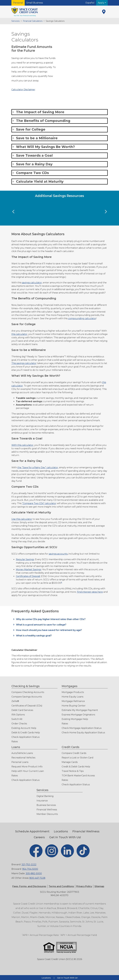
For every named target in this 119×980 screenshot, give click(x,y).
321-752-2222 (29, 865)
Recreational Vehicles (23, 758)
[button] (61, 886)
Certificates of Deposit (28, 576)
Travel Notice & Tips (73, 771)
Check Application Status (25, 737)
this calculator (19, 334)
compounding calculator (82, 318)
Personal (18, 3)
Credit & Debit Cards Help (76, 767)
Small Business (35, 3)
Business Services (46, 805)
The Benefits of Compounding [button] (43, 121)
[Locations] (104, 12)
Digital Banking (45, 796)
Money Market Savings (29, 569)
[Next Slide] (106, 212)
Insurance (42, 801)
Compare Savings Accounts (27, 697)
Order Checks (19, 724)
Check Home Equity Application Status (83, 733)
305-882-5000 (34, 873)
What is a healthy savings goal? (34, 636)
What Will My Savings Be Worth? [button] (45, 147)
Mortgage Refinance (73, 701)
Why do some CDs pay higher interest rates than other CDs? (51, 619)
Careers (39, 837)
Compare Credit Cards (74, 753)
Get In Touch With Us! (65, 837)
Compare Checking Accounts (28, 692)
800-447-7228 (37, 878)
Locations (61, 831)
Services (15, 21)
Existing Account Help (24, 728)
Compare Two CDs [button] (32, 173)
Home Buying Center (74, 706)
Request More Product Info (27, 767)
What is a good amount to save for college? (41, 625)
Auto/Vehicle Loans (22, 753)
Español (90, 3)
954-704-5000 (30, 869)
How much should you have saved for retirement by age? (49, 630)
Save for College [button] (31, 129)
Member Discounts (47, 814)
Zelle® (15, 701)
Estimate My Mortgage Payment (80, 710)
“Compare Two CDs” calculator (39, 503)
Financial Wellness (47, 810)
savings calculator (32, 283)
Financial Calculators (33, 21)
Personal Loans (20, 762)
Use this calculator (22, 519)
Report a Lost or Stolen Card (77, 758)
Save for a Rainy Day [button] (34, 164)
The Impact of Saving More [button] (40, 112)
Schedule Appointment (32, 831)
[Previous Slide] (13, 212)
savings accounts (58, 554)
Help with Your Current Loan (28, 771)
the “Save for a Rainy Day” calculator (38, 468)
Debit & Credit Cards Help (26, 733)
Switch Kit (17, 719)
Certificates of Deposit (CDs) (27, 706)
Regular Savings (25, 559)
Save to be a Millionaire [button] (37, 138)
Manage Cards (70, 762)
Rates (15, 742)
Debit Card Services (22, 710)
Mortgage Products (73, 692)
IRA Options (18, 715)
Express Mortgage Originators (78, 715)
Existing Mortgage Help (75, 719)
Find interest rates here (90, 592)
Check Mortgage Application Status (82, 728)
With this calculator (22, 445)
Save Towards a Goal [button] (34, 155)
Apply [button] (101, 3)
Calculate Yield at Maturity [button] (40, 181)
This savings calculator (24, 363)
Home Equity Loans (72, 697)
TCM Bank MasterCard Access (78, 776)
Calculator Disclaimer (23, 90)
